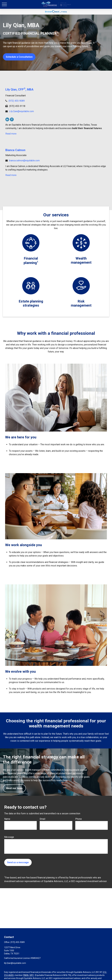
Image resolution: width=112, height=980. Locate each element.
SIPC (32, 975)
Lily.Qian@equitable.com (21, 111)
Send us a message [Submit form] (18, 862)
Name (7, 819)
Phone (79, 819)
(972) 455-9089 (17, 101)
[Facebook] (12, 119)
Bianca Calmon (15, 150)
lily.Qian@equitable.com (15, 963)
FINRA (26, 975)
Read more (11, 134)
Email (42, 819)
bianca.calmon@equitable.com (24, 161)
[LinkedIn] (7, 119)
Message (9, 837)
